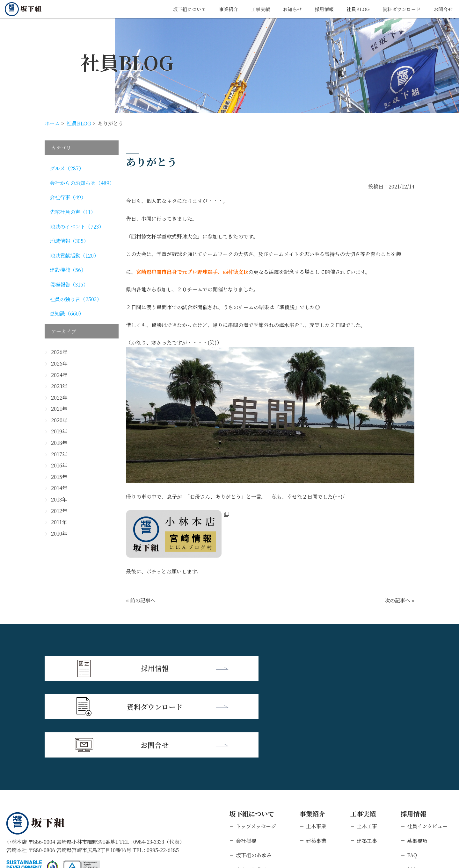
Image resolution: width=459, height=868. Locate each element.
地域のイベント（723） (77, 227)
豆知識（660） (67, 313)
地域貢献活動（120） (74, 256)
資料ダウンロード (399, 9)
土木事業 (316, 748)
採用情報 (318, 9)
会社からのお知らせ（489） (82, 183)
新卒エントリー (425, 791)
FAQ (412, 777)
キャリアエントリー (430, 806)
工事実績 (252, 9)
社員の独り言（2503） (76, 299)
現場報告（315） (69, 285)
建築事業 (316, 762)
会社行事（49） (68, 197)
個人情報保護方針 (69, 827)
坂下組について (178, 9)
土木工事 (367, 748)
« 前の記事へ (141, 600)
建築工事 (367, 762)
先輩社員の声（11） (73, 212)
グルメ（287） (67, 168)
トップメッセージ (256, 748)
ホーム (52, 123)
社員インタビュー (427, 748)
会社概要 (246, 762)
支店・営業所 (251, 791)
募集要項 (417, 762)
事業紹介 (219, 9)
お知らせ (285, 9)
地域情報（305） (69, 241)
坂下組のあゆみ (254, 777)
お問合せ (442, 9)
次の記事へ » (400, 600)
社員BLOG (354, 9)
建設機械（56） (68, 270)
